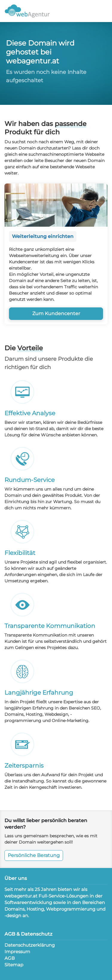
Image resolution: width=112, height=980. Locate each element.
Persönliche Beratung (34, 855)
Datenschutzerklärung (30, 945)
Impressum (17, 952)
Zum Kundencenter (56, 314)
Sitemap (14, 965)
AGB (10, 958)
